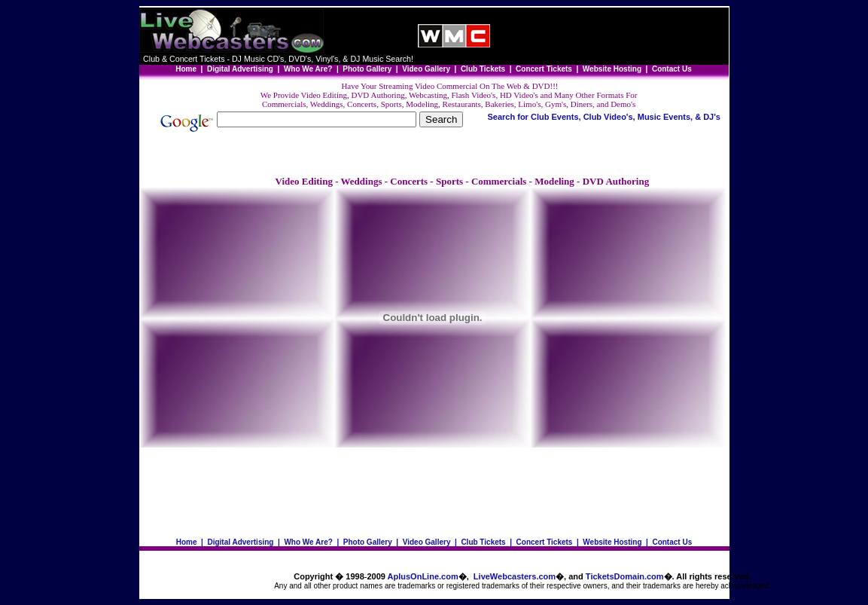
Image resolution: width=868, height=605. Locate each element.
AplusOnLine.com (423, 576)
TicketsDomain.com (625, 576)
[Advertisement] (609, 36)
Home (187, 542)
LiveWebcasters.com (515, 576)
